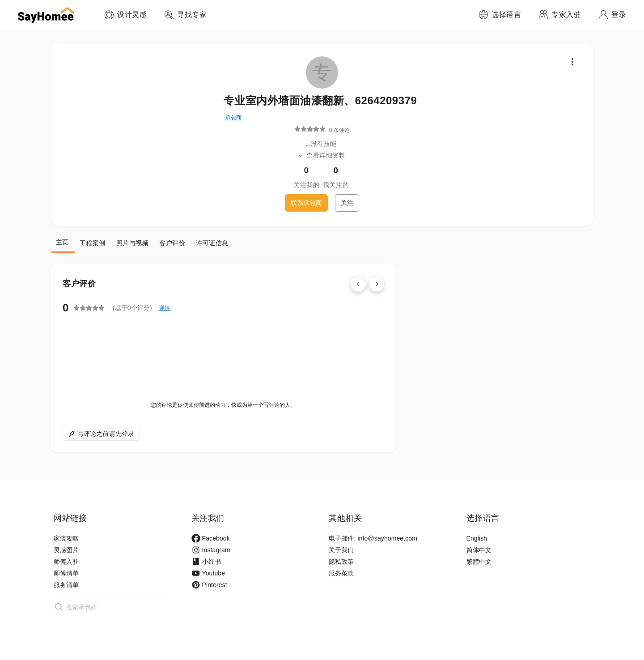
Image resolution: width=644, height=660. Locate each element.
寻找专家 (192, 15)
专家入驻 (566, 15)
